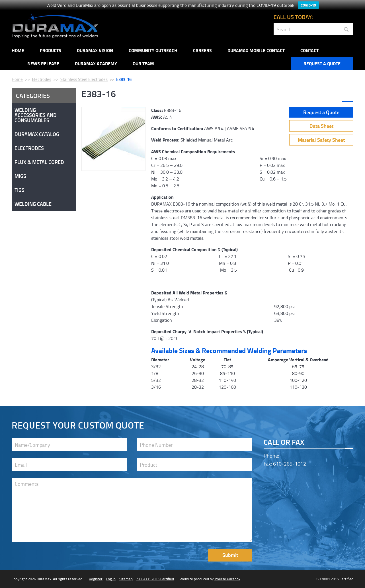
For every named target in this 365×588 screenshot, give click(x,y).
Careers (202, 50)
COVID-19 (308, 5)
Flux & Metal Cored (39, 162)
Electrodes (42, 79)
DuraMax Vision (95, 50)
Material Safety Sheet (321, 140)
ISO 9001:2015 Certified (155, 579)
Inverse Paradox (227, 579)
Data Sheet (321, 126)
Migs (20, 176)
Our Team (143, 63)
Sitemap (126, 579)
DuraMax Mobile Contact (256, 50)
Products (51, 50)
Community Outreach (153, 50)
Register (96, 579)
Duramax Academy (96, 63)
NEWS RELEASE (43, 63)
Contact (309, 50)
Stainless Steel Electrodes (84, 79)
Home (18, 50)
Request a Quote (322, 63)
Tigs (20, 190)
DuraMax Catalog (37, 134)
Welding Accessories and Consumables (36, 115)
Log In (111, 579)
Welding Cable (33, 204)
